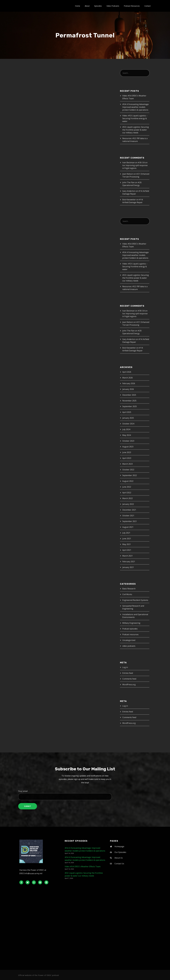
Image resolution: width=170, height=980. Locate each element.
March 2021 (127, 556)
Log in (125, 667)
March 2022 (127, 498)
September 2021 (130, 521)
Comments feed (129, 679)
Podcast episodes (130, 629)
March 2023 (127, 464)
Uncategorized (129, 640)
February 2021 (129, 562)
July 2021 (126, 533)
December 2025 (129, 395)
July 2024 (126, 429)
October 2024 (128, 424)
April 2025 (127, 412)
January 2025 (128, 418)
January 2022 (128, 504)
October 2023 (128, 441)
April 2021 (127, 550)
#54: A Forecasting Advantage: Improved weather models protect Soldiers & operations (136, 107)
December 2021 (129, 510)
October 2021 (128, 516)
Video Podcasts (113, 6)
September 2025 (130, 406)
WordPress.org (129, 685)
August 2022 (128, 481)
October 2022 (128, 470)
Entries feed (128, 673)
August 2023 (128, 447)
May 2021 (127, 544)
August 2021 (128, 527)
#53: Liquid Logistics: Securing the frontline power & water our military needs (136, 130)
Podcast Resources (132, 6)
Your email (85, 795)
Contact (148, 6)
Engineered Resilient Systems (135, 600)
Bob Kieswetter (129, 200)
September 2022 (130, 475)
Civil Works (127, 594)
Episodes (98, 6)
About (87, 6)
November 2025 (129, 401)
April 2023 (127, 458)
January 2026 (128, 389)
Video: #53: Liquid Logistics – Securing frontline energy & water (135, 118)
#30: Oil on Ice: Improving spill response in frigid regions (135, 165)
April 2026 (127, 372)
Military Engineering (131, 623)
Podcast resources (130, 634)
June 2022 (127, 487)
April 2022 (127, 493)
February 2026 (129, 383)
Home (78, 6)
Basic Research (129, 589)
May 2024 (127, 435)
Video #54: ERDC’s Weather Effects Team (83, 866)
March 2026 (127, 378)
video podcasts (129, 646)
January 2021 (128, 567)
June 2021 (127, 539)
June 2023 (127, 452)
